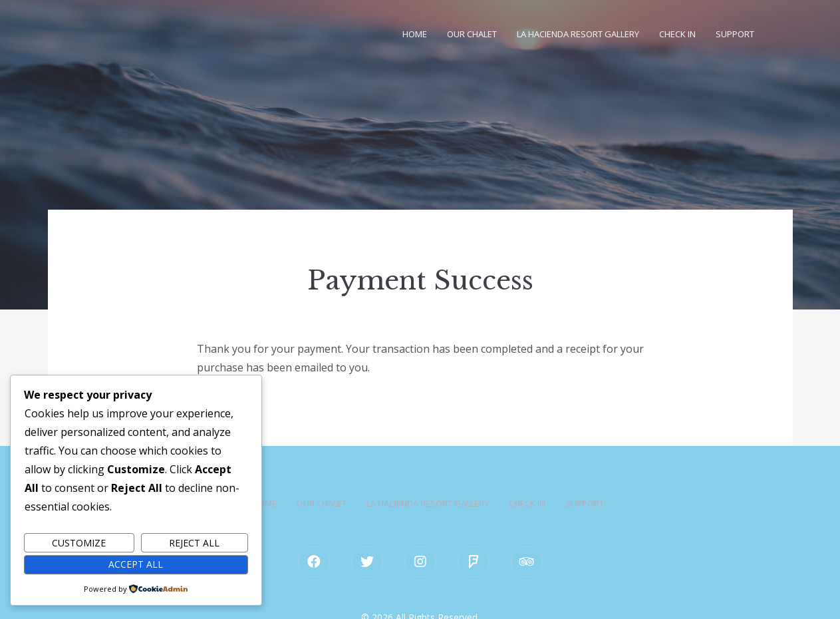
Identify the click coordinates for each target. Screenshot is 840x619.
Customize (79, 543)
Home (415, 34)
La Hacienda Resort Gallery (578, 34)
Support (735, 34)
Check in (677, 34)
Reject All (194, 543)
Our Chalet (472, 34)
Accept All (136, 564)
